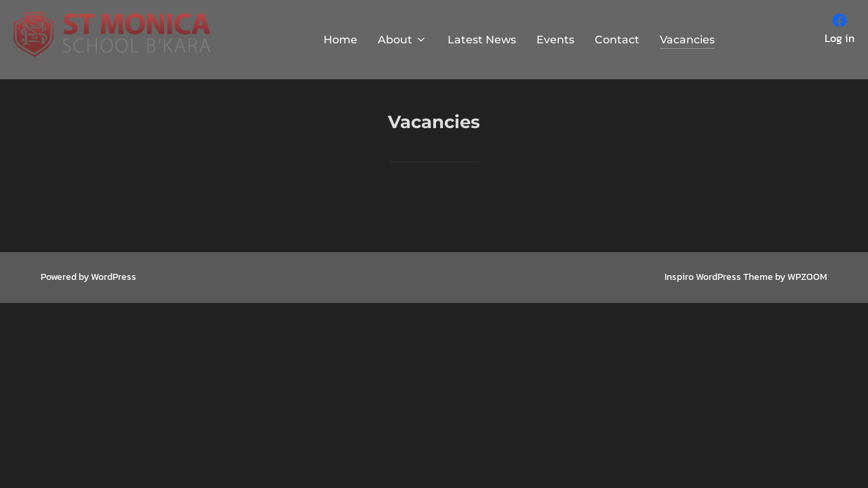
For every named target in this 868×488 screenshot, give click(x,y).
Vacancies (687, 40)
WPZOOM (807, 277)
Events (555, 40)
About (402, 40)
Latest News (482, 40)
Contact (617, 40)
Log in (840, 38)
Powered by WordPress (88, 277)
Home (340, 40)
